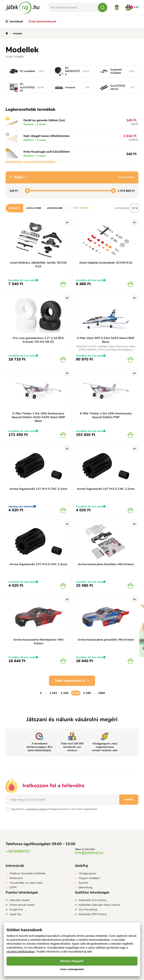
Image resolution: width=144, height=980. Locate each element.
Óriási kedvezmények (42, 22)
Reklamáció (16, 878)
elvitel (129, 799)
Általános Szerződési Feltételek (27, 873)
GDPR (13, 887)
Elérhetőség (85, 887)
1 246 (87, 693)
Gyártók (83, 883)
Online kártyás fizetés (22, 905)
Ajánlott (14, 208)
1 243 (53, 693)
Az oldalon (122, 208)
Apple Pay (15, 914)
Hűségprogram (87, 873)
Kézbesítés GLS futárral (92, 900)
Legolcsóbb (34, 208)
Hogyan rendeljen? (89, 878)
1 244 (64, 693)
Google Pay (16, 910)
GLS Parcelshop (88, 910)
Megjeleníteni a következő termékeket (32, 162)
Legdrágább (55, 208)
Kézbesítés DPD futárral (93, 914)
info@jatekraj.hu (89, 853)
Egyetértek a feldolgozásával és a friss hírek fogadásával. (54, 809)
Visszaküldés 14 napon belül (26, 883)
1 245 (76, 693)
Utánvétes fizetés (19, 900)
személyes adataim (37, 809)
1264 (101, 693)
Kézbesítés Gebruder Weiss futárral (99, 905)
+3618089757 (18, 851)
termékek (14, 22)
